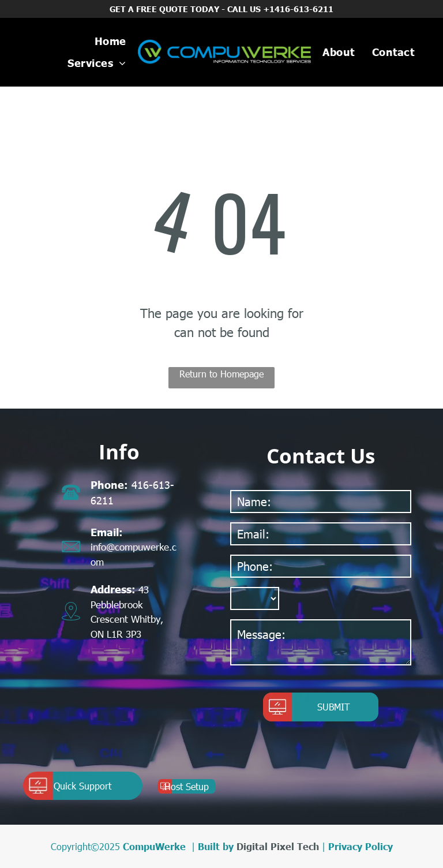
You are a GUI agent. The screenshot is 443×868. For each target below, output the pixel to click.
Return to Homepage (221, 374)
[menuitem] (110, 41)
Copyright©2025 (85, 846)
